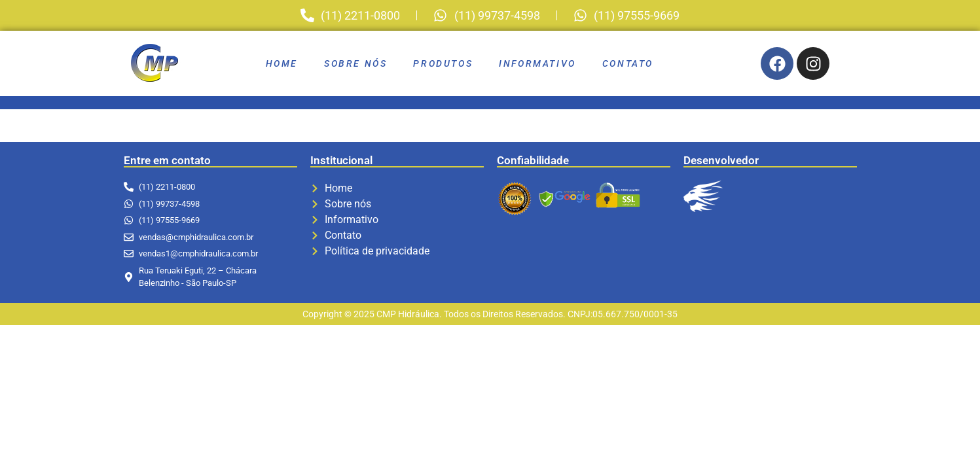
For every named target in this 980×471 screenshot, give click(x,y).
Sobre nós (355, 63)
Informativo (537, 63)
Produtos (443, 63)
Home (282, 63)
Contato (628, 63)
